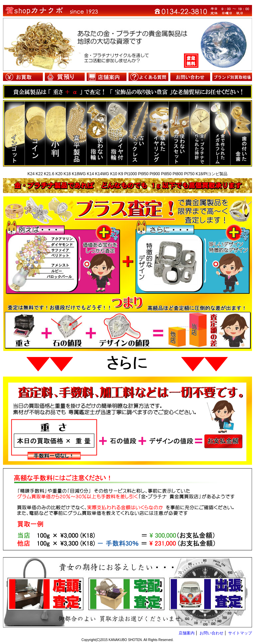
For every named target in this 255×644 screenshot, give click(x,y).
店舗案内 (107, 77)
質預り (65, 77)
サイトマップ (240, 633)
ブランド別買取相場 (232, 77)
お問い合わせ (190, 77)
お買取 (23, 77)
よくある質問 (148, 77)
